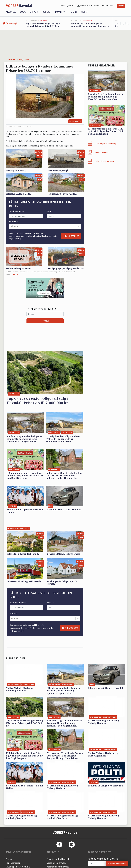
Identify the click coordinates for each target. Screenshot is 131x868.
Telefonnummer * (17, 211)
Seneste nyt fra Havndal (58, 859)
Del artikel (75, 121)
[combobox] (11, 226)
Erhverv (34, 12)
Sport (74, 12)
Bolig (23, 12)
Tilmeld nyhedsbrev (117, 864)
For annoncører (13, 863)
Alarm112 (11, 12)
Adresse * (13, 222)
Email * (50, 211)
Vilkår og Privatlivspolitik (18, 867)
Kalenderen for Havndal (58, 867)
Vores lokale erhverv (56, 863)
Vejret (84, 12)
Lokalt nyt (61, 12)
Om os (9, 859)
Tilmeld (121, 6)
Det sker (47, 12)
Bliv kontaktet (71, 236)
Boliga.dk (15, 274)
